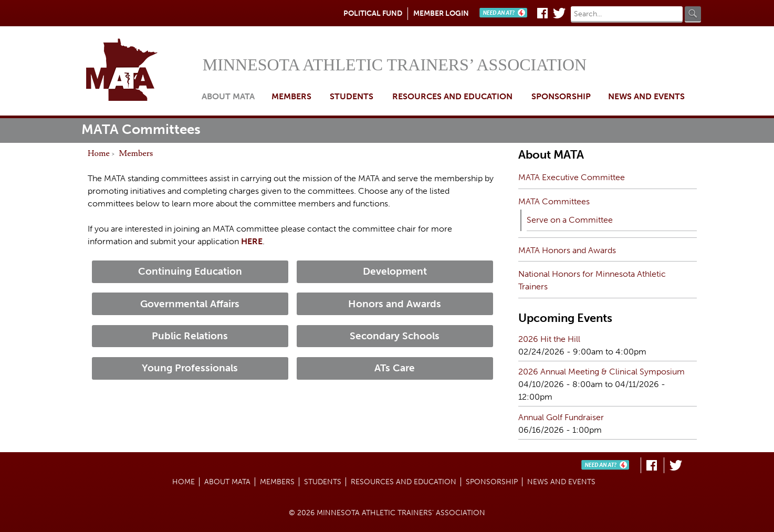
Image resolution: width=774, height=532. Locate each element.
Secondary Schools (395, 336)
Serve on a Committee (570, 220)
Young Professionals (190, 368)
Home (141, 71)
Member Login (441, 13)
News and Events (646, 96)
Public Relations (190, 336)
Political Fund (373, 13)
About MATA (228, 96)
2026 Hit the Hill (549, 339)
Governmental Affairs (190, 304)
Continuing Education (190, 271)
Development (395, 271)
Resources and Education (452, 96)
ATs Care (395, 368)
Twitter (559, 13)
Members (136, 153)
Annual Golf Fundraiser (561, 417)
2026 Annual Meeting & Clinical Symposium (602, 372)
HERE (252, 241)
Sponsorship (561, 96)
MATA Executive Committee (572, 177)
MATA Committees (554, 201)
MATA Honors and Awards (567, 250)
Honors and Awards (395, 304)
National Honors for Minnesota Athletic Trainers (592, 280)
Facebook (542, 13)
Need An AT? (506, 13)
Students (352, 96)
